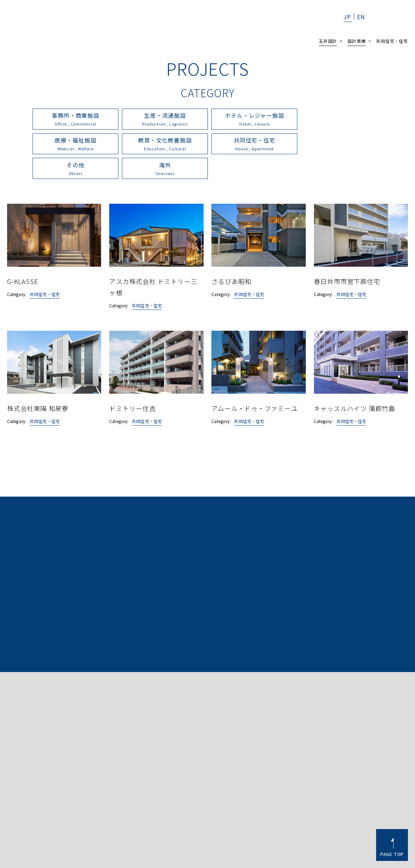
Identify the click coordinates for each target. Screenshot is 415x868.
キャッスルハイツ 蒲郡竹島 (355, 383)
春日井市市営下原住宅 (347, 256)
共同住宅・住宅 (45, 270)
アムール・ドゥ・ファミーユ (254, 383)
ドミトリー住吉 (133, 383)
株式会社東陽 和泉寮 (38, 383)
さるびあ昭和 (231, 256)
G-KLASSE (22, 256)
